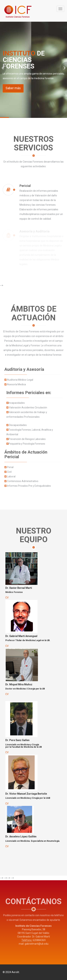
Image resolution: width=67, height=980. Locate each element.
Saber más (13, 88)
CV (7, 598)
